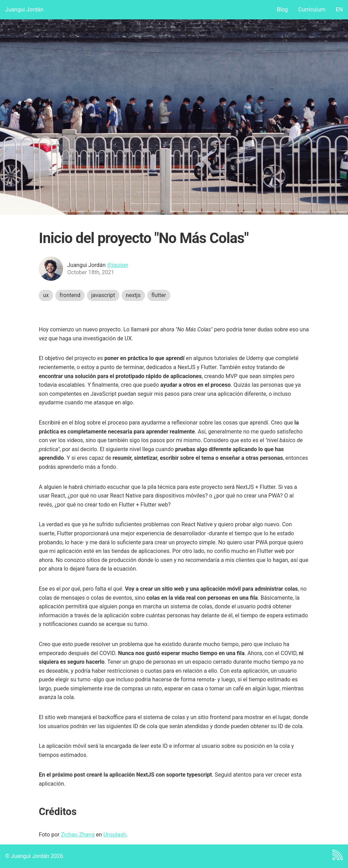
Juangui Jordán (24, 10)
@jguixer (118, 265)
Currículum (312, 10)
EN (339, 10)
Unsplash (115, 835)
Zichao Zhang (77, 835)
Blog (282, 10)
